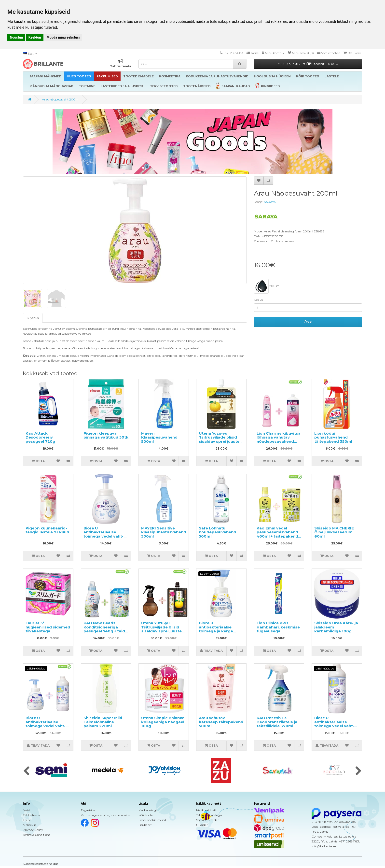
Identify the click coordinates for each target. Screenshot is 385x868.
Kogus (258, 300)
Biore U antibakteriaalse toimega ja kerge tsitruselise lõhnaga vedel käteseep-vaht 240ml (219, 633)
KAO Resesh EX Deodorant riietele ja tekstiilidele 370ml (277, 722)
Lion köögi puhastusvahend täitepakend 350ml (333, 437)
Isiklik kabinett (206, 810)
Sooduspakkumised (152, 820)
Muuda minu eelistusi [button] (63, 37)
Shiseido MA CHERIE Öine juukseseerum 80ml (334, 532)
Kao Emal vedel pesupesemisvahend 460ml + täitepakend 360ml (277, 534)
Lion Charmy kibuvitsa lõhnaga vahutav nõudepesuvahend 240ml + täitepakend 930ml (279, 441)
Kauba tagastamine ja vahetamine (105, 815)
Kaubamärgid (148, 810)
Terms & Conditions (36, 835)
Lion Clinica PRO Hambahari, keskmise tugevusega (278, 627)
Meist (27, 810)
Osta (308, 322)
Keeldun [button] (35, 37)
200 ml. (267, 286)
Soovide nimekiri (208, 820)
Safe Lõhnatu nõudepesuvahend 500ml (218, 532)
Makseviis (29, 825)
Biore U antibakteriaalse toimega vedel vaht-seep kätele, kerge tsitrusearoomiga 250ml (103, 538)
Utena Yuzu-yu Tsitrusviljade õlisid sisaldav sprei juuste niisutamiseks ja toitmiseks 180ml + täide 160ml (161, 633)
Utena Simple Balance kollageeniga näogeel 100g (163, 722)
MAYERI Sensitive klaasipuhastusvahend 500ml (164, 532)
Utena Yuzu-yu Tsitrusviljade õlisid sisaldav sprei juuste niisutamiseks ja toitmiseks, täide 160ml (219, 443)
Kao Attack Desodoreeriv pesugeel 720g (40, 437)
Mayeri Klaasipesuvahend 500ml (159, 437)
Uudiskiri (202, 825)
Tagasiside (88, 810)
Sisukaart (145, 825)
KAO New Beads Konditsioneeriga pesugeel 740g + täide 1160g (105, 629)
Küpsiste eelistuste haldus (41, 864)
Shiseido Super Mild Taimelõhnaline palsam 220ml (103, 722)
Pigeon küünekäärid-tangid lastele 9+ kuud (47, 530)
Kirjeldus (33, 318)
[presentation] (26, 771)
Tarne (27, 820)
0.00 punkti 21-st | (308, 64)
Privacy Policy (33, 830)
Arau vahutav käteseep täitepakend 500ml (221, 722)
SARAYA (270, 202)
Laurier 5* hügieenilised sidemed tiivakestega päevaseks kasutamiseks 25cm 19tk (48, 633)
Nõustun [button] (16, 37)
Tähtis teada (31, 815)
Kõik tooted (146, 815)
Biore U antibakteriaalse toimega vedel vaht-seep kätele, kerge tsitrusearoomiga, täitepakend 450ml (334, 728)
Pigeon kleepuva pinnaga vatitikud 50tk (106, 435)
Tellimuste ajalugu (209, 815)
